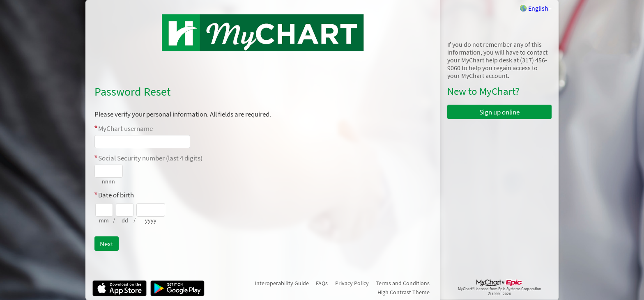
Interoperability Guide (282, 283)
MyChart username (125, 128)
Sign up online (499, 112)
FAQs (322, 283)
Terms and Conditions (403, 283)
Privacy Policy (352, 283)
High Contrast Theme (404, 292)
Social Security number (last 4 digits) (150, 158)
